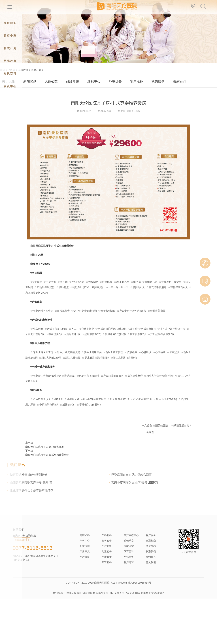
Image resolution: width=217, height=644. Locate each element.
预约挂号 (151, 557)
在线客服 (22, 540)
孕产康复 (85, 557)
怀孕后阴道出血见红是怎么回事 (131, 475)
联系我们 (179, 81)
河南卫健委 (89, 593)
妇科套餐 (107, 541)
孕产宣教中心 (131, 535)
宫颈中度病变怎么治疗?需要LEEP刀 (135, 483)
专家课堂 (129, 546)
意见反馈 (151, 562)
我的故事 (158, 81)
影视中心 (94, 81)
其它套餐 (107, 562)
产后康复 (85, 551)
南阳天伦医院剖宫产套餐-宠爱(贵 (31, 483)
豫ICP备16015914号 (140, 583)
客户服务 (137, 81)
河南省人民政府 (105, 593)
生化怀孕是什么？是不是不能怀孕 (32, 491)
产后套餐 (107, 546)
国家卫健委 (142, 593)
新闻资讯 (30, 81)
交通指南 (151, 541)
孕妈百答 (129, 557)
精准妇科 (85, 535)
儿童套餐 (107, 551)
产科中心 (85, 541)
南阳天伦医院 (38, 246)
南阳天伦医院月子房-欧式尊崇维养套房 (47, 455)
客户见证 (129, 562)
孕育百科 (129, 551)
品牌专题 (73, 81)
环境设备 (115, 81)
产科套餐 (107, 535)
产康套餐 (107, 557)
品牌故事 (23, 70)
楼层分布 (151, 546)
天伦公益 (51, 81)
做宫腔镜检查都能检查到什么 (29, 475)
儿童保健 (85, 546)
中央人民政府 (74, 593)
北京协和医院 (156, 593)
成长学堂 (129, 541)
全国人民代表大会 (124, 593)
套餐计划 (36, 70)
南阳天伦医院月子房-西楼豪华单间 (45, 447)
